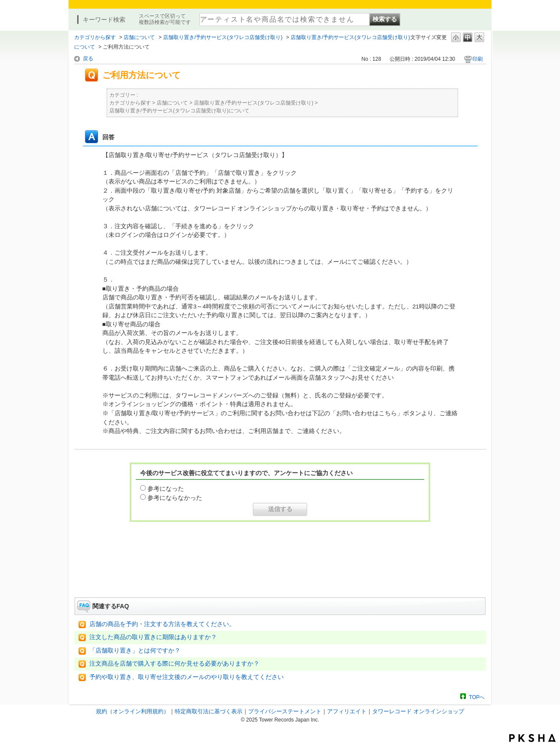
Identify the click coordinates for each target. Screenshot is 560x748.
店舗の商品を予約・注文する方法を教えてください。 (162, 624)
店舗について (139, 37)
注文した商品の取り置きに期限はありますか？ (153, 637)
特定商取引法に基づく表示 (209, 711)
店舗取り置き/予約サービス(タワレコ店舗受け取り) (223, 37)
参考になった (166, 489)
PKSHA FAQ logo (532, 738)
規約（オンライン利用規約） (133, 711)
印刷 (478, 59)
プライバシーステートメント (285, 711)
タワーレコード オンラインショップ (418, 711)
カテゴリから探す (95, 37)
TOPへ (477, 697)
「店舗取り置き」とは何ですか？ (135, 651)
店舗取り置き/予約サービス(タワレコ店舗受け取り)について (179, 111)
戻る (88, 59)
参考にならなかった (175, 498)
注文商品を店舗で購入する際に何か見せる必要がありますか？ (174, 664)
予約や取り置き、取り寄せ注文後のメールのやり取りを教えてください (187, 677)
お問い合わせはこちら (280, 573)
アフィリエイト (347, 711)
